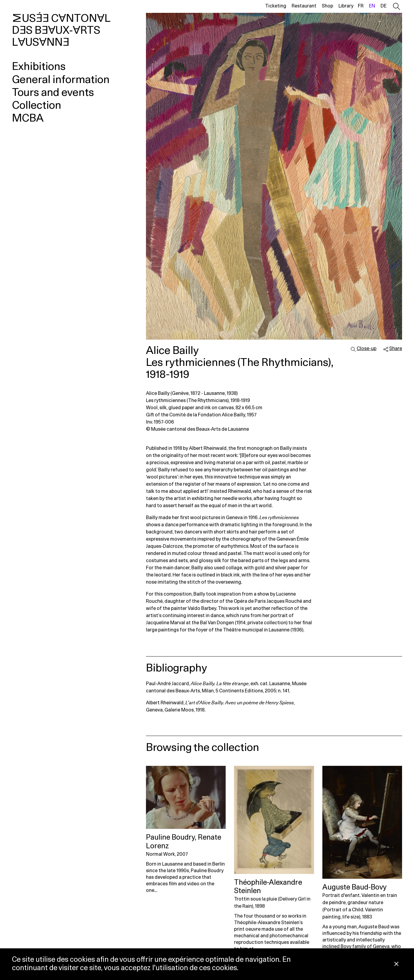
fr (361, 6)
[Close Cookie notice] (396, 964)
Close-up (367, 349)
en (372, 6)
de (384, 6)
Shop (327, 6)
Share (396, 349)
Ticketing (276, 6)
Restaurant (304, 6)
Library (346, 6)
